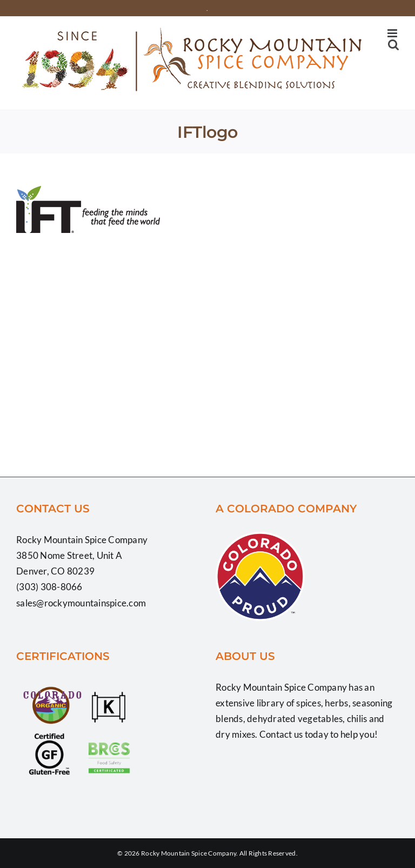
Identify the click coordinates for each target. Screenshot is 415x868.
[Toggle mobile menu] (393, 33)
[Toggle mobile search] (393, 45)
